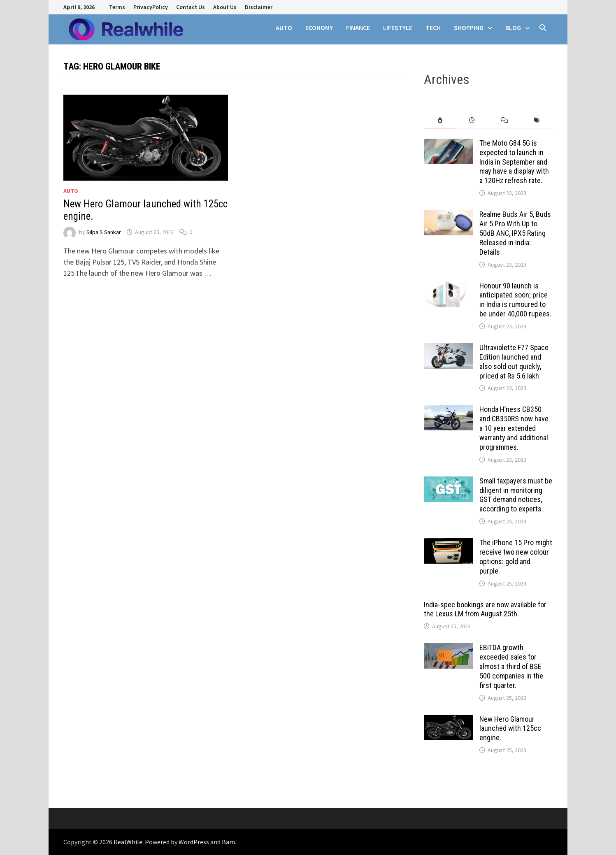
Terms (117, 7)
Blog (513, 28)
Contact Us (191, 7)
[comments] (504, 120)
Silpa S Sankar (104, 232)
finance (358, 28)
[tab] (440, 120)
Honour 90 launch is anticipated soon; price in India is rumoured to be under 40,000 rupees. (515, 300)
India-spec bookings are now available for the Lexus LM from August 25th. (485, 609)
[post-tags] (537, 120)
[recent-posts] (472, 120)
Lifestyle (398, 28)
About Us (225, 7)
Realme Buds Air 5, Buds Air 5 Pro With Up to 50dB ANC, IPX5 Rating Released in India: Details (515, 233)
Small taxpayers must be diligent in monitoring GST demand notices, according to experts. (516, 495)
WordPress (194, 842)
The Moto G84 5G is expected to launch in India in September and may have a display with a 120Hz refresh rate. (514, 162)
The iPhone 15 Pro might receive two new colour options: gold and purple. (516, 557)
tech (433, 28)
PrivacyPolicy (151, 7)
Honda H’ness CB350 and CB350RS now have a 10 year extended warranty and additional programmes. (514, 428)
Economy (319, 28)
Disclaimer (259, 7)
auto (284, 28)
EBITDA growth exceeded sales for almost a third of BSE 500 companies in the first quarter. (511, 666)
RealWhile (128, 842)
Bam (228, 842)
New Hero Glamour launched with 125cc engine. (510, 728)
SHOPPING (469, 28)
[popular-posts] (440, 120)
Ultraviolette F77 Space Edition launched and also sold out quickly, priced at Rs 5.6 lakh (514, 362)
